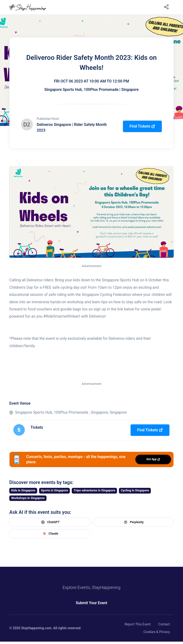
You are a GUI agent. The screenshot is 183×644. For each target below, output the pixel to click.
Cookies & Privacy (157, 632)
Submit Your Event (91, 603)
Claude (50, 534)
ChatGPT (50, 522)
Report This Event (138, 624)
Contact (164, 624)
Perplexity (133, 522)
